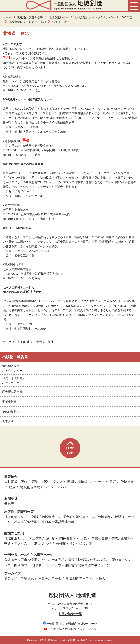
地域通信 (27, 342)
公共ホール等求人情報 (21, 560)
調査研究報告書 (12, 392)
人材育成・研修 (16, 482)
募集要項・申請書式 (19, 579)
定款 (84, 538)
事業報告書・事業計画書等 (111, 538)
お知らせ (11, 498)
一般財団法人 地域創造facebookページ (70, 624)
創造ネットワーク (92, 482)
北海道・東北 (45, 342)
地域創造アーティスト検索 (86, 579)
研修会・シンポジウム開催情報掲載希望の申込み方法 (71, 565)
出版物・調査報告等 (30, 17)
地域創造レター (59, 17)
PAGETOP (70, 448)
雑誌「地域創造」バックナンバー (14, 381)
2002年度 (126, 17)
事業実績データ (50, 579)
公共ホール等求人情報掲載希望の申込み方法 (74, 560)
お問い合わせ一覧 (70, 614)
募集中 (9, 503)
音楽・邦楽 (40, 482)
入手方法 (8, 422)
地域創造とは (14, 538)
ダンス (58, 482)
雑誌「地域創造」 (45, 517)
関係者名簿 (68, 538)
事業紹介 (11, 477)
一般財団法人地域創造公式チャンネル (70, 629)
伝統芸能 (127, 482)
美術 (113, 482)
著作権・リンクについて (74, 543)
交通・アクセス (16, 543)
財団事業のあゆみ (42, 538)
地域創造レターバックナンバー (94, 17)
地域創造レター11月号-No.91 (27, 22)
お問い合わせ (42, 543)
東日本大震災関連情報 (58, 522)
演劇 (71, 482)
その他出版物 (100, 517)
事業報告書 (9, 402)
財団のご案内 (14, 533)
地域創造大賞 (30, 487)
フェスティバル (56, 487)
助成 (12, 487)
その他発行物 (11, 412)
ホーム (7, 17)
